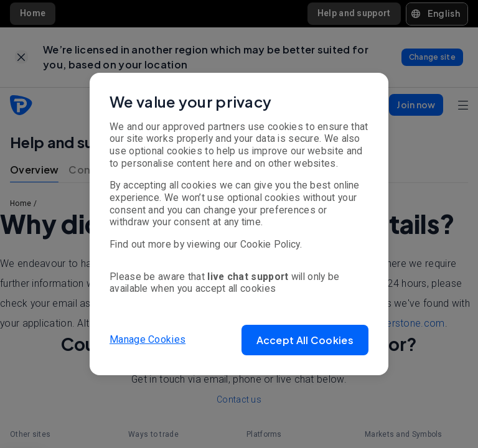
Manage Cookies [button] (148, 339)
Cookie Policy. (271, 244)
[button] (305, 340)
